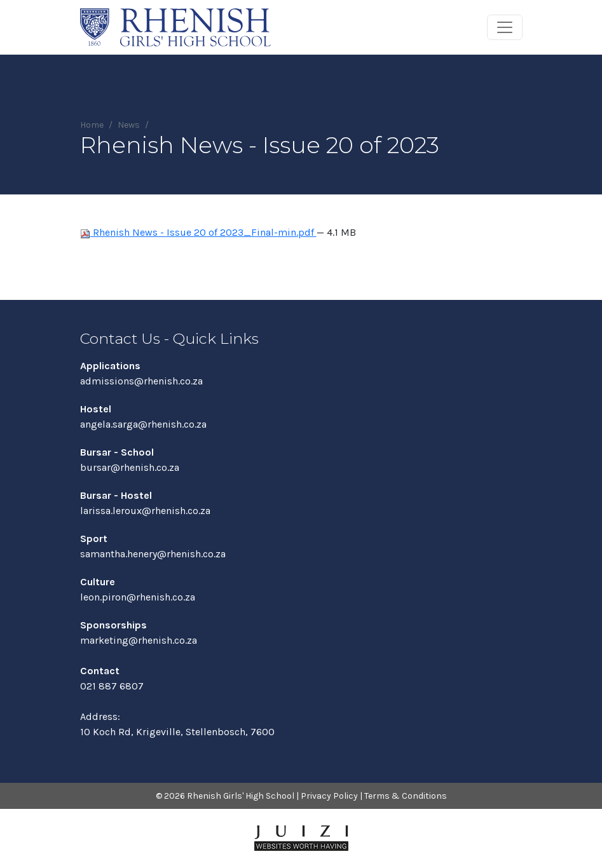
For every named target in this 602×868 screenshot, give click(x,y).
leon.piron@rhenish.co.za (138, 597)
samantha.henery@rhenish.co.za (153, 554)
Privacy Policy (329, 796)
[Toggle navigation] (505, 27)
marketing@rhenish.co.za (139, 640)
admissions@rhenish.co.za (141, 381)
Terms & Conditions (406, 796)
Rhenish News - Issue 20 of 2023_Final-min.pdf (198, 232)
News (129, 125)
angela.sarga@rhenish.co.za (143, 424)
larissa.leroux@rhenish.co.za (145, 511)
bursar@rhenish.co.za (130, 467)
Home (92, 125)
